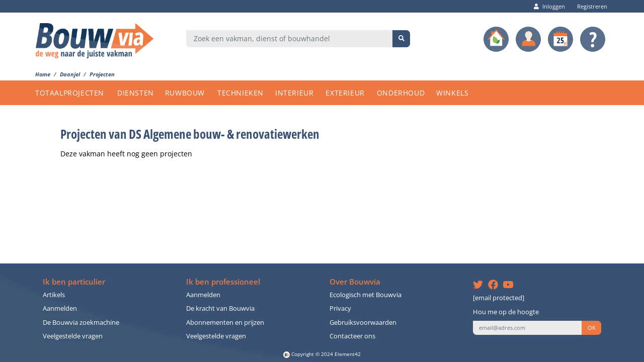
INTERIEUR (294, 93)
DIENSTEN (136, 93)
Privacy (340, 308)
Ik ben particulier (74, 282)
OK (592, 328)
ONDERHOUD (401, 93)
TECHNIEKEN (240, 93)
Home (43, 74)
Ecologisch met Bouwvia (366, 295)
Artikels (54, 295)
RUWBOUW (185, 93)
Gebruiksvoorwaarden (363, 323)
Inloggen (549, 6)
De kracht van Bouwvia (220, 308)
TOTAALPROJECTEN (70, 93)
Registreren (590, 6)
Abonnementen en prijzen (225, 323)
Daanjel (70, 74)
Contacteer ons (352, 336)
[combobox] (290, 39)
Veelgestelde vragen (73, 336)
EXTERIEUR (345, 93)
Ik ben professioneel (223, 282)
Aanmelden (60, 308)
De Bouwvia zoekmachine (81, 323)
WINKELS (452, 93)
